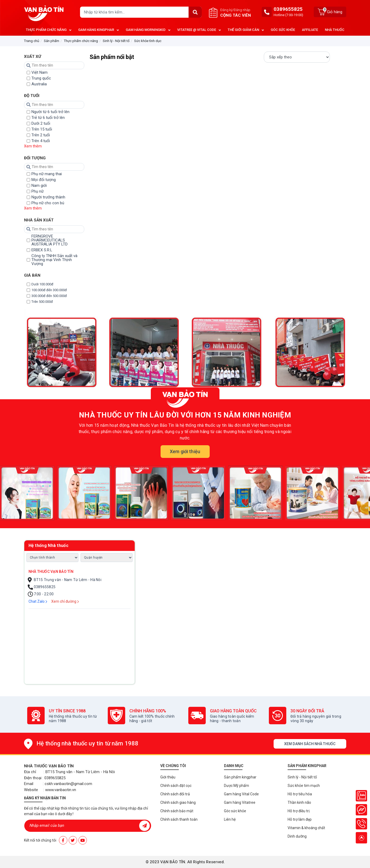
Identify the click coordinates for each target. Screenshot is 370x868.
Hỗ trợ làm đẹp (300, 819)
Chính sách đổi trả (175, 794)
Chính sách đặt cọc (176, 786)
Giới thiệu (168, 777)
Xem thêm (33, 146)
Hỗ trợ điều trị (299, 811)
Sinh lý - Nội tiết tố (116, 41)
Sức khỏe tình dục (148, 41)
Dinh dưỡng (297, 836)
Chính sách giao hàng (178, 802)
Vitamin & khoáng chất (306, 828)
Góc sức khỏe (235, 811)
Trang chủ (32, 41)
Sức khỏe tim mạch (304, 786)
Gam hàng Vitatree (240, 802)
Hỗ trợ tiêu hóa (300, 794)
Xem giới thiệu (185, 451)
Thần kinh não (299, 802)
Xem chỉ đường (65, 601)
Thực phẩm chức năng (81, 41)
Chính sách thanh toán (179, 819)
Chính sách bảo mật (177, 811)
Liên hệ (230, 819)
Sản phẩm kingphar (240, 777)
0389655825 (288, 9)
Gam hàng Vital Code (241, 794)
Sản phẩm (51, 41)
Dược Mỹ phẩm (236, 786)
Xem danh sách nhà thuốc (310, 744)
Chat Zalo (38, 601)
